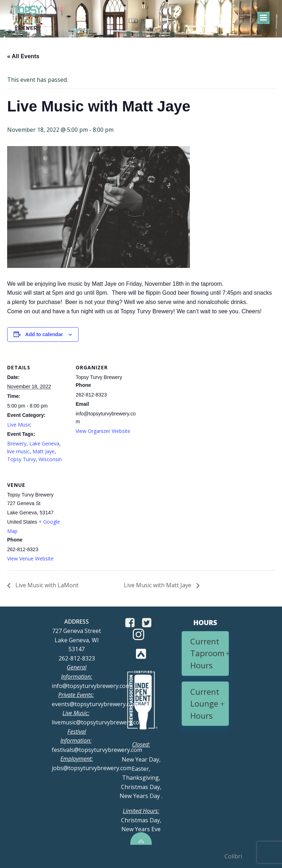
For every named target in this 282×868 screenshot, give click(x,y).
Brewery (17, 443)
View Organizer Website (103, 431)
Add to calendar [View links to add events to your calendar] (44, 334)
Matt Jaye (44, 451)
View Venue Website (30, 558)
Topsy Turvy (21, 459)
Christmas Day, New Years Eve (141, 820)
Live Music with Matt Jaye (158, 585)
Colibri (233, 856)
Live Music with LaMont (46, 585)
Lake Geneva (44, 443)
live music (18, 451)
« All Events (23, 56)
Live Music (19, 425)
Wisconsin (50, 459)
